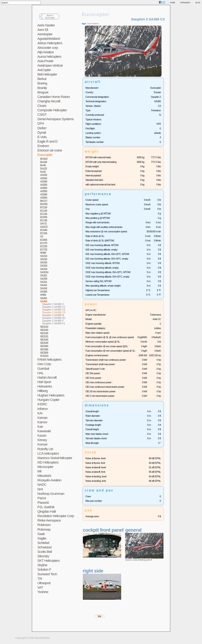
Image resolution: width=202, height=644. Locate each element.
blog (198, 3)
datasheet (185, 3)
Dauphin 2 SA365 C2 (54, 310)
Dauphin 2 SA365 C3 (54, 312)
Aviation (95, 24)
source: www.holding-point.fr (139, 560)
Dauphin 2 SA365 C (53, 304)
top (99, 616)
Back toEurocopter (50, 17)
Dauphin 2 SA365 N (53, 315)
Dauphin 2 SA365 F (53, 321)
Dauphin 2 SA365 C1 (54, 307)
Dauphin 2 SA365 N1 (54, 318)
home (173, 3)
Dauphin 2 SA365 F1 (54, 323)
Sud (89, 24)
